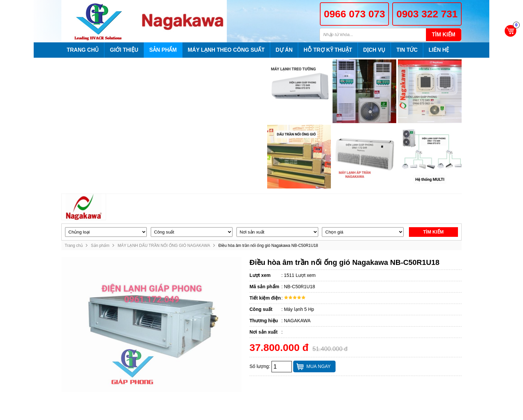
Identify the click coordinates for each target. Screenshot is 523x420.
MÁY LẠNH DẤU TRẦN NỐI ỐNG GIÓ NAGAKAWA (164, 246)
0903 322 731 (427, 14)
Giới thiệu (124, 50)
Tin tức (407, 50)
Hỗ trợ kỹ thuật (328, 50)
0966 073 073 (355, 14)
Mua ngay (319, 366)
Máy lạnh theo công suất (226, 50)
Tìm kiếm (444, 35)
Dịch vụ (374, 50)
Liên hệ (439, 50)
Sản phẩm (163, 50)
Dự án (284, 50)
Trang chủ (83, 50)
